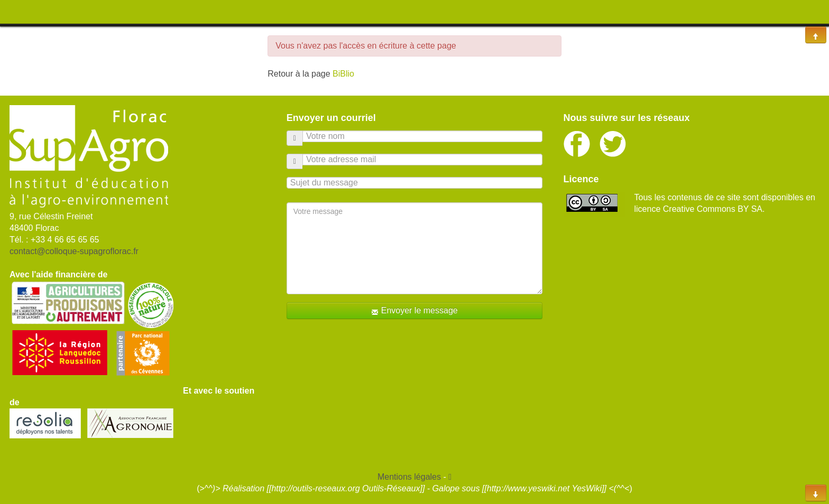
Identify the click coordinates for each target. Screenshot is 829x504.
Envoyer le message (414, 311)
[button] (450, 477)
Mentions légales (409, 477)
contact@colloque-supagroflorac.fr (74, 251)
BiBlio (343, 74)
